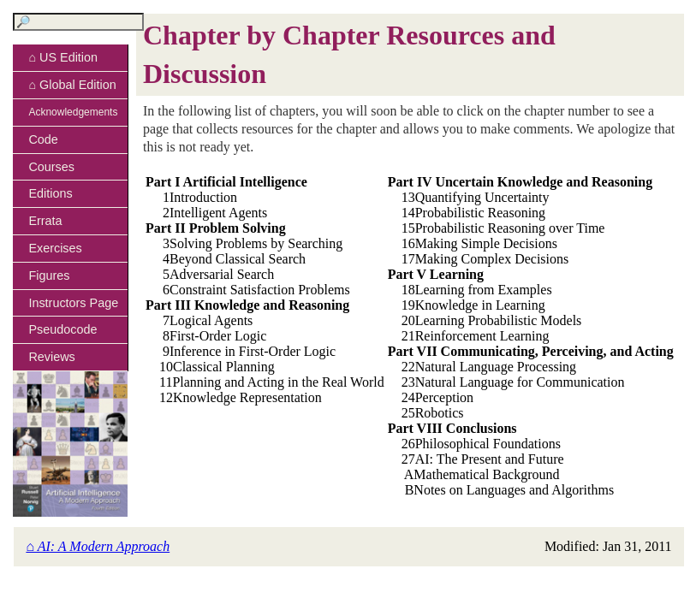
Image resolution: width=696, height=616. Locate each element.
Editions (50, 193)
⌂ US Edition (63, 57)
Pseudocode (62, 329)
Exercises (55, 248)
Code (43, 139)
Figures (49, 275)
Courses (51, 167)
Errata (45, 221)
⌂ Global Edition (72, 85)
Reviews (51, 357)
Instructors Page (73, 303)
